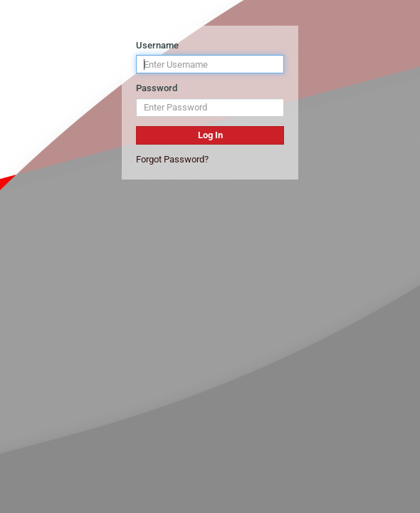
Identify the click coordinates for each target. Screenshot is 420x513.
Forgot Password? (172, 159)
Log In (210, 135)
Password (157, 88)
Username (157, 45)
